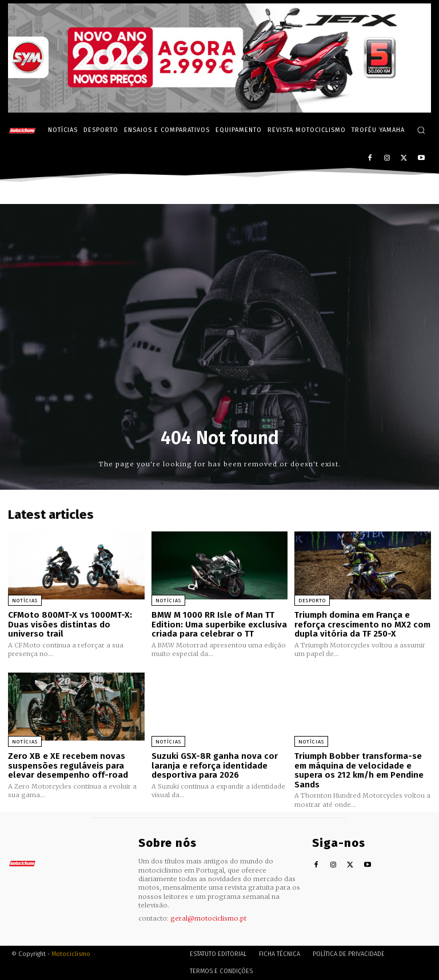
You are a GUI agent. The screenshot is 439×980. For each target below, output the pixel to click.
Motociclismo (71, 954)
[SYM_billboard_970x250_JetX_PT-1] (219, 110)
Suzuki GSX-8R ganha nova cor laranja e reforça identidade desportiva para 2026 (215, 765)
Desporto (312, 601)
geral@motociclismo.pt (208, 918)
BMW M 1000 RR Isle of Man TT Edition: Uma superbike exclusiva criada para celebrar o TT (219, 624)
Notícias (25, 601)
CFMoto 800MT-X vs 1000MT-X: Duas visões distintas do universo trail (70, 624)
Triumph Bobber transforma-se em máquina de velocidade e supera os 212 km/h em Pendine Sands (359, 770)
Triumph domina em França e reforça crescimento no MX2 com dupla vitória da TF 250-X (362, 624)
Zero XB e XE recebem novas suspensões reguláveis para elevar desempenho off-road (68, 765)
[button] (421, 130)
